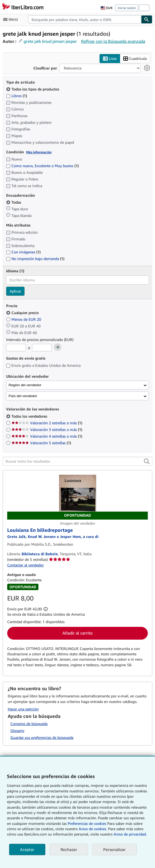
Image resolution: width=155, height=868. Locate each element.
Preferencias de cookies (87, 823)
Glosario (17, 731)
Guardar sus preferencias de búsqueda (42, 737)
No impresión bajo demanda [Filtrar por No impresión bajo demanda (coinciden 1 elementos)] (35, 259)
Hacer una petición (23, 709)
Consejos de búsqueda (29, 724)
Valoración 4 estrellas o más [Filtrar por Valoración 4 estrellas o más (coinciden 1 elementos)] (47, 436)
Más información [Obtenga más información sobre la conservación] (39, 152)
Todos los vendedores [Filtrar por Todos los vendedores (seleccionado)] (30, 416)
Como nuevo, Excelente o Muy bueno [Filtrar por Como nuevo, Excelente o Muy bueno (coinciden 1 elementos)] (42, 166)
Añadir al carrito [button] (77, 633)
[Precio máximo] (42, 348)
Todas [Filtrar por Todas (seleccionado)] (14, 202)
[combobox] (85, 19)
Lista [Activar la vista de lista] (110, 59)
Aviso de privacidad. (130, 834)
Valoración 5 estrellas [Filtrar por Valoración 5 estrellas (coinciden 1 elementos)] (41, 443)
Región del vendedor (25, 385)
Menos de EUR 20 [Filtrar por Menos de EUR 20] (24, 319)
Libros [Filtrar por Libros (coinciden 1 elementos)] (17, 96)
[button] (147, 461)
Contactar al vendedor (25, 565)
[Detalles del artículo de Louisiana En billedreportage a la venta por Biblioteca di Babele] (77, 497)
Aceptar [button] (27, 849)
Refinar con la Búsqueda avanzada (113, 41)
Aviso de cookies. (93, 829)
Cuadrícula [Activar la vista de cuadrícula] (135, 59)
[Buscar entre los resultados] (77, 461)
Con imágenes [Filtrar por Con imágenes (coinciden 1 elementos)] (23, 252)
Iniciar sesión (127, 8)
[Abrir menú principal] (12, 19)
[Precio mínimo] (16, 348)
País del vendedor (23, 396)
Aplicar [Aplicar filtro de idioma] (15, 291)
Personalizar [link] (114, 849)
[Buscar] (147, 19)
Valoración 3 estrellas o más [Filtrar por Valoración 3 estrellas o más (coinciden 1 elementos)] (47, 429)
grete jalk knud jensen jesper (50, 41)
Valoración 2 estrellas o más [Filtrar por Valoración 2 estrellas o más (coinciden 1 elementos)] (47, 423)
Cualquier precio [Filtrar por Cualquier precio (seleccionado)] (23, 313)
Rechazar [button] (69, 849)
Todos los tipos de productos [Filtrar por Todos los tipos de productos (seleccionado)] (33, 89)
